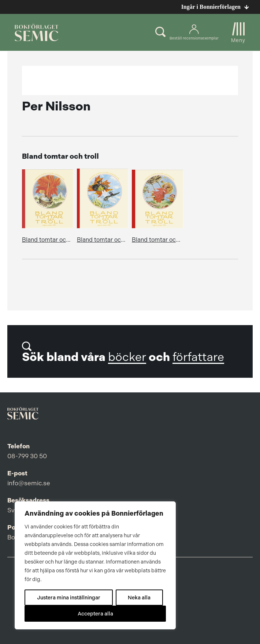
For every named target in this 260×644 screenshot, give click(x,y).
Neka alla (139, 598)
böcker (127, 357)
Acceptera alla (95, 614)
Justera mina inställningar (69, 598)
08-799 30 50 (27, 456)
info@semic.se (29, 483)
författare (198, 357)
